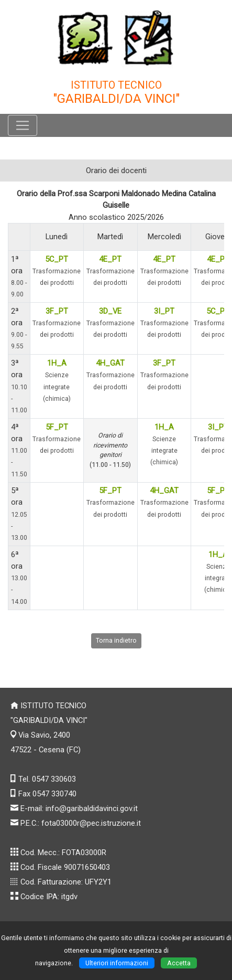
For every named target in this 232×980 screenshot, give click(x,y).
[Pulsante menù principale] (23, 125)
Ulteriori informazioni (117, 963)
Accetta (179, 963)
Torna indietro (116, 640)
